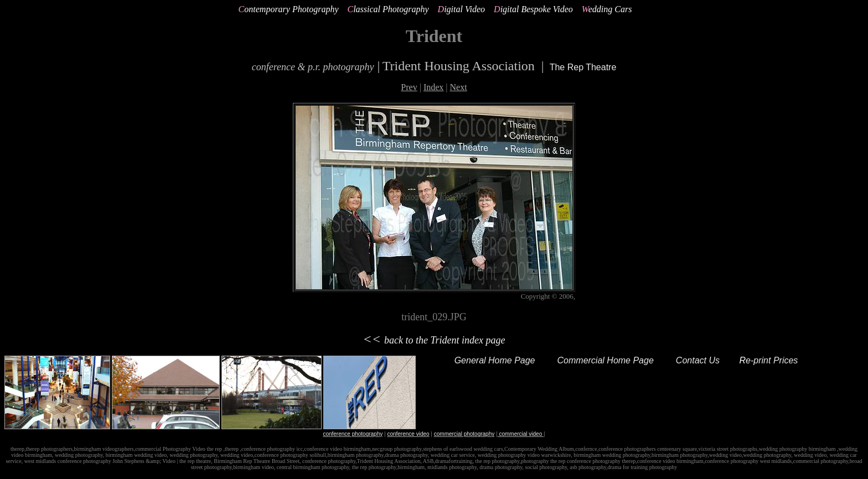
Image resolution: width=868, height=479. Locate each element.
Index (433, 87)
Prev (409, 87)
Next (459, 87)
